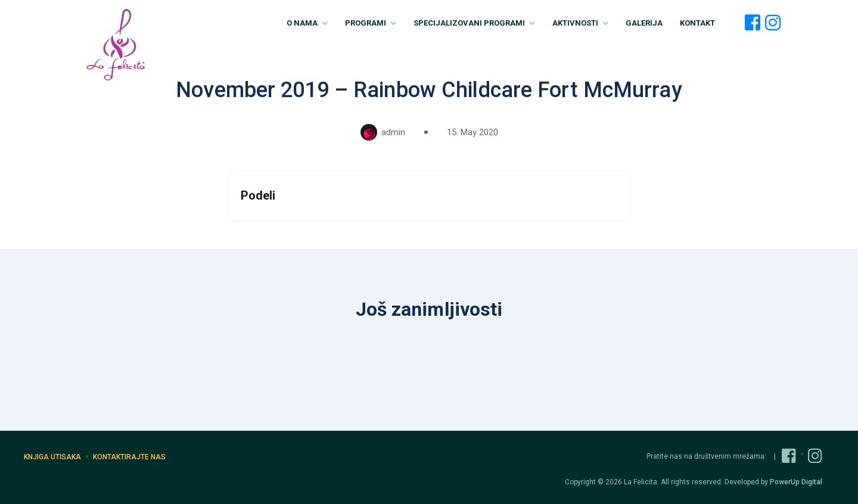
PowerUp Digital (796, 482)
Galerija (644, 23)
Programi (371, 23)
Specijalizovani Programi (474, 23)
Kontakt (697, 23)
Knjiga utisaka (52, 457)
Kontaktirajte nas (129, 457)
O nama (307, 23)
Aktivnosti (580, 23)
